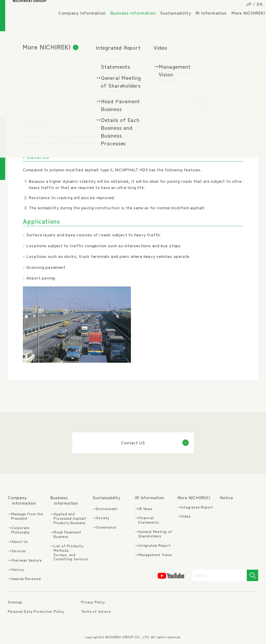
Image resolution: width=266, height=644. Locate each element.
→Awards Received (24, 579)
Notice (226, 497)
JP (244, 8)
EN (255, 8)
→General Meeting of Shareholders (153, 534)
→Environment (105, 509)
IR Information (214, 17)
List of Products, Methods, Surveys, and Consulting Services (107, 43)
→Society (101, 518)
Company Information (85, 17)
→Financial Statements (147, 520)
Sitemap (15, 602)
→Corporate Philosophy (19, 530)
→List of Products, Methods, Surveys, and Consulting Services (69, 553)
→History (16, 570)
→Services (17, 551)
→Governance (104, 527)
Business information (64, 500)
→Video (184, 516)
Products (167, 43)
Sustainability (178, 17)
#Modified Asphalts (32, 89)
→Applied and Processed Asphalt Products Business (68, 519)
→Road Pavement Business (66, 535)
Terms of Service (96, 611)
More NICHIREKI (78, 31)
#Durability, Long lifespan (89, 89)
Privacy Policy (93, 602)
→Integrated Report (153, 546)
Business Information (136, 19)
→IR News (143, 509)
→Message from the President (25, 516)
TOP (11, 43)
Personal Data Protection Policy (36, 611)
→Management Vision (153, 555)
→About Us (18, 542)
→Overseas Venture (25, 560)
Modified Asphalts (193, 43)
